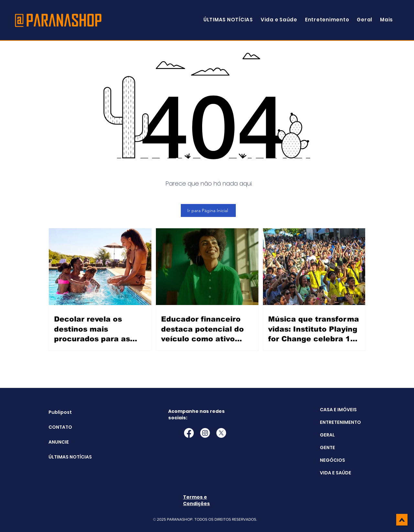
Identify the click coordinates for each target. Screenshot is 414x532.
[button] (387, 20)
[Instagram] (205, 433)
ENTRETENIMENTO (340, 422)
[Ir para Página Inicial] (208, 210)
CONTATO (60, 427)
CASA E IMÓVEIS (338, 410)
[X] (221, 433)
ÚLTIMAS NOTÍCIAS (65, 457)
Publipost (60, 412)
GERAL (327, 435)
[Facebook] (189, 433)
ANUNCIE (59, 442)
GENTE (327, 447)
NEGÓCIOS (332, 460)
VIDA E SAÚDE (336, 473)
